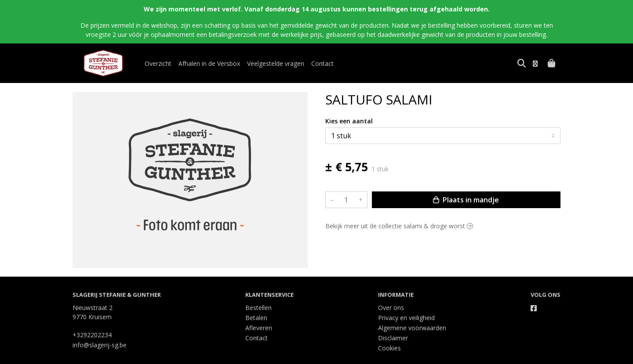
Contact (322, 63)
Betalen (256, 318)
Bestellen (258, 308)
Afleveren (259, 328)
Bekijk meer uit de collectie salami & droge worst (399, 226)
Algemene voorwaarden (412, 328)
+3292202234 (92, 335)
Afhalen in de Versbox (209, 63)
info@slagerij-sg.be (100, 345)
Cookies (389, 348)
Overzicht (158, 63)
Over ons (391, 308)
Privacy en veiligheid (406, 318)
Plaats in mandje (466, 200)
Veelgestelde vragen (276, 63)
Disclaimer (393, 338)
